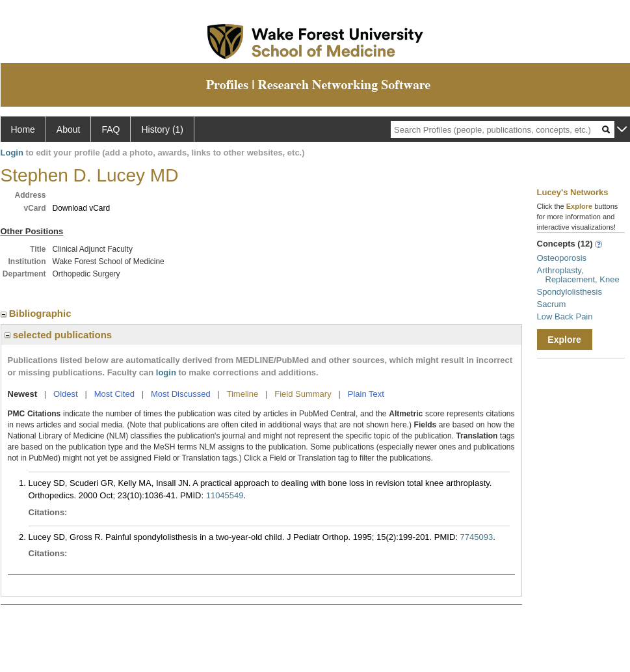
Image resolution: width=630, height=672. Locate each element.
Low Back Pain (565, 316)
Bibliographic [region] (37, 313)
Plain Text (366, 394)
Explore (564, 340)
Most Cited (114, 394)
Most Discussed (181, 394)
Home (23, 129)
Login (12, 153)
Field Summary (303, 394)
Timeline (243, 394)
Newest (23, 394)
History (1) (162, 129)
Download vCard (82, 208)
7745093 (477, 537)
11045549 (225, 495)
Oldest (66, 394)
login (166, 372)
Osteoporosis (562, 258)
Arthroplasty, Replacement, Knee (578, 275)
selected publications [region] (59, 335)
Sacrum (552, 304)
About (69, 129)
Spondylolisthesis (570, 292)
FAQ (111, 129)
